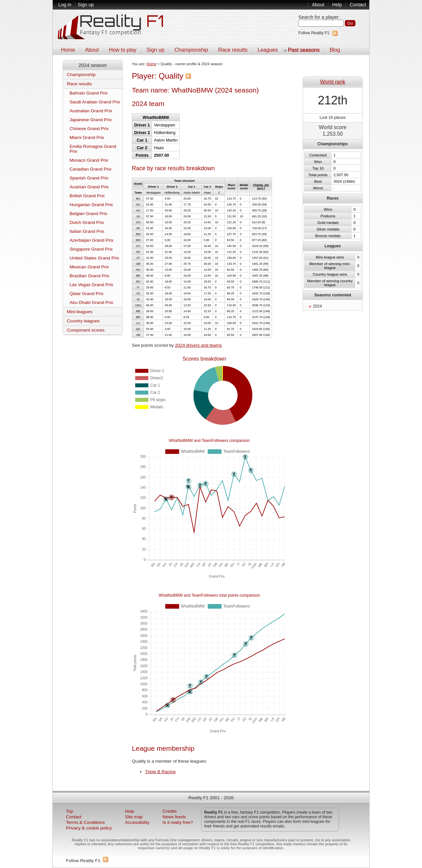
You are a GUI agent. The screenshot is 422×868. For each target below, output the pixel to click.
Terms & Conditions (85, 822)
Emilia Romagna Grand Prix (93, 149)
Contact (358, 5)
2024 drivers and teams (198, 345)
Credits (170, 811)
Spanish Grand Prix (89, 178)
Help (337, 5)
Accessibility (137, 822)
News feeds (174, 817)
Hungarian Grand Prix (91, 205)
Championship (191, 50)
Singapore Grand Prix (91, 249)
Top (70, 811)
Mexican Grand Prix (89, 267)
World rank (333, 82)
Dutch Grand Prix (87, 222)
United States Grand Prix (94, 258)
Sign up (86, 5)
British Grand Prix (87, 196)
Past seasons (304, 50)
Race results (233, 50)
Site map (134, 817)
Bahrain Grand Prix (89, 93)
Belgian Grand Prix (88, 214)
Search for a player (318, 17)
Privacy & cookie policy (89, 828)
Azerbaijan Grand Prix (91, 240)
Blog (335, 50)
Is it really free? (178, 822)
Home (68, 50)
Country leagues (83, 321)
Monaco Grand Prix (89, 160)
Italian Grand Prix (87, 231)
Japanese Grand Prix (91, 120)
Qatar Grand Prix (87, 294)
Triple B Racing (160, 772)
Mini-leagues (80, 312)
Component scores (86, 330)
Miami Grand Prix (87, 137)
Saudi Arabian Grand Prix (95, 102)
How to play (123, 50)
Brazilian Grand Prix (90, 276)
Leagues (268, 50)
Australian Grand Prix (91, 111)
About (318, 5)
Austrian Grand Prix (89, 187)
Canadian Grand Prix (90, 169)
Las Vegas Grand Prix (91, 285)
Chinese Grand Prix (89, 129)
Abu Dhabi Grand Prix (91, 302)
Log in (65, 5)
